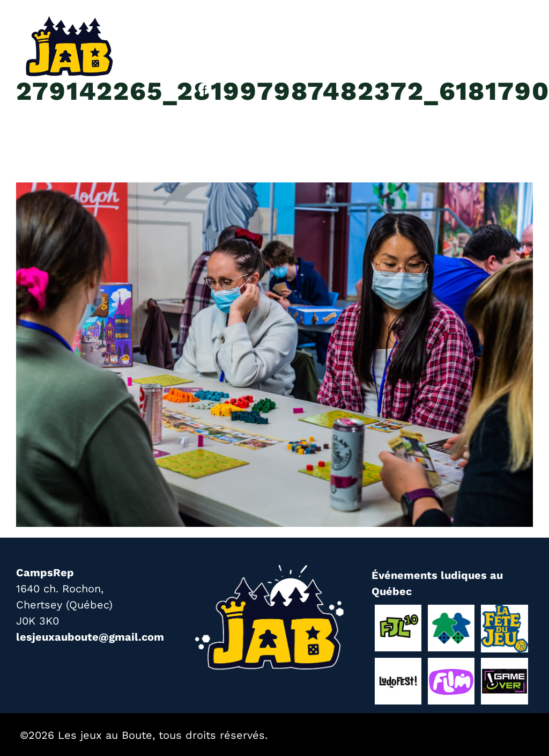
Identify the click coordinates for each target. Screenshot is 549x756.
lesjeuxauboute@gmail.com (90, 637)
